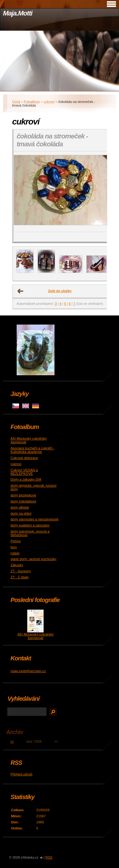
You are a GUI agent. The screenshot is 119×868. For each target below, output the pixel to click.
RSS (49, 857)
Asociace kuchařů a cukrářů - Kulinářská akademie (33, 450)
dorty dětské (20, 507)
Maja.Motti (18, 13)
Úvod (16, 102)
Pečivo (16, 541)
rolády (15, 553)
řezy (14, 547)
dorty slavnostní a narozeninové (35, 519)
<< (12, 742)
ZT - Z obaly (20, 577)
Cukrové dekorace (24, 458)
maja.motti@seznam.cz (28, 671)
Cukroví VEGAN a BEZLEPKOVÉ (24, 472)
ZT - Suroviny (21, 571)
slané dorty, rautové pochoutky (34, 559)
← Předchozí (21, 291)
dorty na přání (21, 513)
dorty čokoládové (23, 501)
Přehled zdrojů (21, 774)
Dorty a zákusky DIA (26, 479)
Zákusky (17, 565)
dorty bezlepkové (23, 495)
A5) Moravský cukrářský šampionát (36, 636)
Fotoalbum (32, 102)
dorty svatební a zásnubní (30, 525)
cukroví (49, 102)
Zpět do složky (60, 291)
